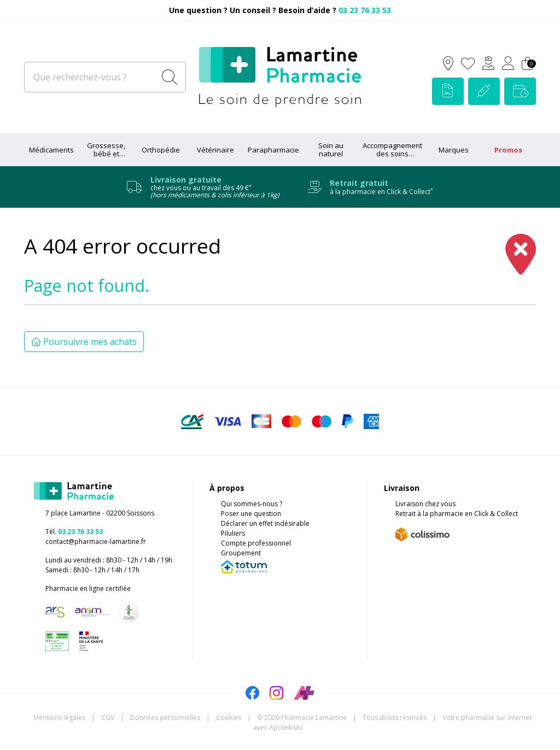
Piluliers (233, 533)
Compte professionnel (256, 543)
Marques (454, 150)
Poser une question (251, 514)
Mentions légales (59, 717)
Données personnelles (165, 717)
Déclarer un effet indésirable (265, 523)
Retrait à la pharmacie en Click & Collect (457, 514)
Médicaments (51, 150)
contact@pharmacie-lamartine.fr (96, 541)
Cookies (229, 717)
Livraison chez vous (425, 504)
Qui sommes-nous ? (252, 504)
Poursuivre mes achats (84, 342)
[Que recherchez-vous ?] (91, 77)
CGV (108, 717)
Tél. (74, 532)
